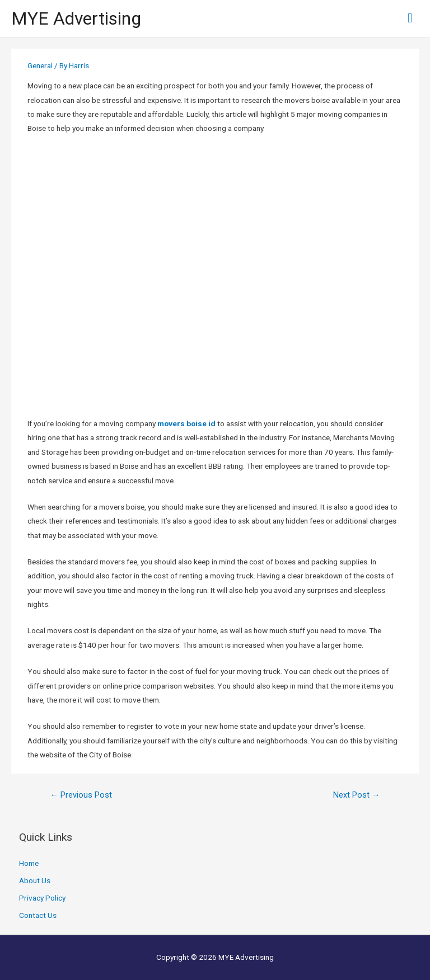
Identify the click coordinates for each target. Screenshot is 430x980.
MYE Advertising (76, 18)
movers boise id (186, 423)
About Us (35, 880)
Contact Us (38, 915)
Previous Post (81, 795)
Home (29, 863)
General (40, 65)
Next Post (357, 795)
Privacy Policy (42, 898)
